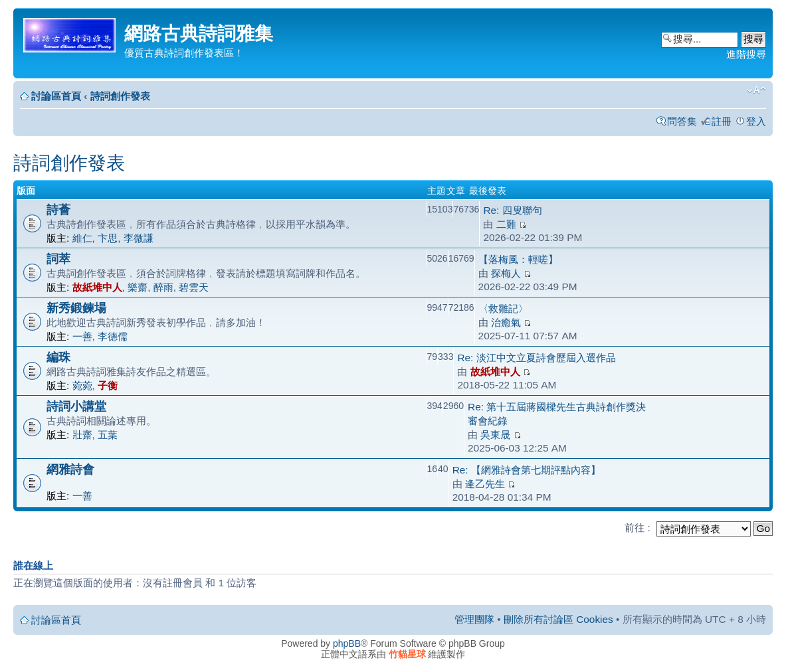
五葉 (108, 435)
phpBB (347, 643)
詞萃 (58, 259)
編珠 (58, 357)
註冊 (722, 121)
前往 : (638, 528)
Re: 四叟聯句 (512, 210)
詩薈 (58, 210)
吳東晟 (495, 435)
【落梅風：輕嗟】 (518, 259)
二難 (506, 224)
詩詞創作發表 (120, 96)
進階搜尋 (746, 54)
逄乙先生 (485, 484)
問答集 (682, 121)
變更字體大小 (756, 90)
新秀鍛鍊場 (76, 308)
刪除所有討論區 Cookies (558, 619)
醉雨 (163, 287)
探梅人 (506, 273)
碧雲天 (194, 287)
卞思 (108, 238)
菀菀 (82, 385)
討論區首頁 (56, 96)
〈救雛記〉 (503, 308)
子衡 (108, 385)
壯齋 (82, 435)
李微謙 (139, 238)
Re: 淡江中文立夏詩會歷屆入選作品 (536, 358)
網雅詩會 (70, 469)
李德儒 (113, 336)
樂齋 (138, 287)
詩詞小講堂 (76, 406)
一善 (82, 336)
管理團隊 (474, 619)
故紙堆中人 (97, 287)
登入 (756, 121)
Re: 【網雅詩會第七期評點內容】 (527, 470)
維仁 (82, 238)
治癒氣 (506, 322)
